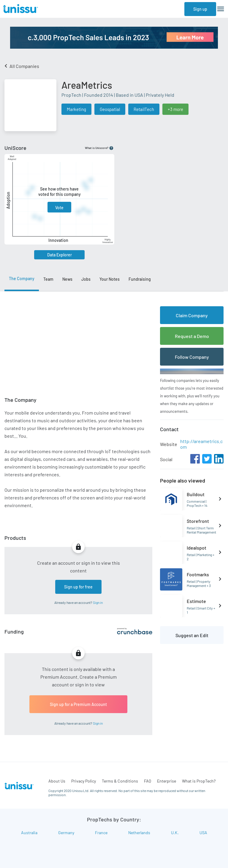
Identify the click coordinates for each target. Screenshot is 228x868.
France (101, 833)
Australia (29, 833)
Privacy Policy (84, 781)
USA (203, 833)
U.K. (175, 833)
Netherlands (139, 833)
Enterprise (167, 781)
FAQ (148, 781)
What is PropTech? (199, 781)
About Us (57, 781)
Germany (66, 833)
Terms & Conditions (120, 781)
